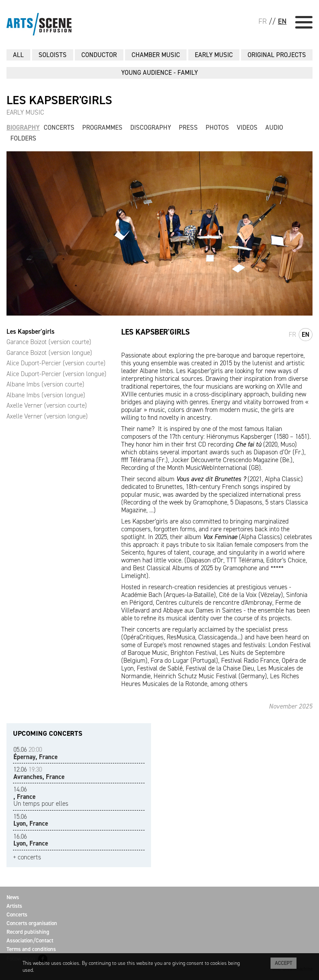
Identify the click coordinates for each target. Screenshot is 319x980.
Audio (274, 128)
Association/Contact (30, 940)
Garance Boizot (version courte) (49, 342)
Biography (23, 128)
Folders (23, 138)
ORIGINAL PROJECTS (277, 55)
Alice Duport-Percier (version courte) (56, 363)
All (18, 55)
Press (188, 128)
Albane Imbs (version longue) (46, 395)
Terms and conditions (31, 949)
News (13, 897)
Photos (217, 128)
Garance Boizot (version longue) (49, 353)
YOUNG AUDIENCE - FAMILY (159, 73)
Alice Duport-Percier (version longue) (56, 374)
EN (282, 21)
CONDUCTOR (99, 55)
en (306, 335)
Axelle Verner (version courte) (47, 405)
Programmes (102, 128)
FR (263, 21)
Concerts (59, 128)
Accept (284, 963)
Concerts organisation (32, 923)
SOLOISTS (53, 55)
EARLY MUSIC (214, 55)
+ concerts (27, 857)
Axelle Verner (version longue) (47, 416)
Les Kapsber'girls (31, 332)
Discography (151, 128)
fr (292, 335)
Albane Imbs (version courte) (45, 384)
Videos (247, 128)
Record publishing (28, 932)
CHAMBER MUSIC (156, 55)
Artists (14, 906)
